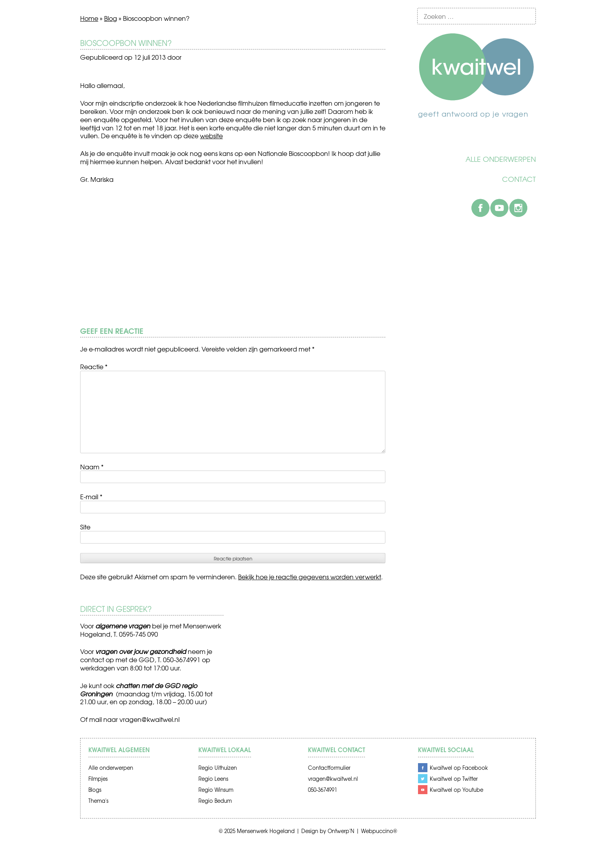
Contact (519, 179)
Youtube (499, 208)
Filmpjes (98, 779)
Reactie (94, 366)
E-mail (91, 496)
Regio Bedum (215, 801)
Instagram (518, 208)
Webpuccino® (379, 831)
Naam (92, 467)
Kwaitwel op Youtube (456, 790)
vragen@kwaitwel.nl (149, 719)
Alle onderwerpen (501, 159)
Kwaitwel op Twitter (454, 779)
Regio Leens (213, 779)
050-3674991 (323, 790)
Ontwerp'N (341, 831)
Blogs (95, 790)
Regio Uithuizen (218, 768)
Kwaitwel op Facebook (459, 768)
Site (85, 527)
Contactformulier (329, 768)
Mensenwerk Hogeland (266, 831)
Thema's (98, 801)
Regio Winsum (216, 790)
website (211, 136)
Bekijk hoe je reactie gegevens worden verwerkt (310, 577)
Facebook (480, 208)
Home (89, 18)
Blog (111, 18)
